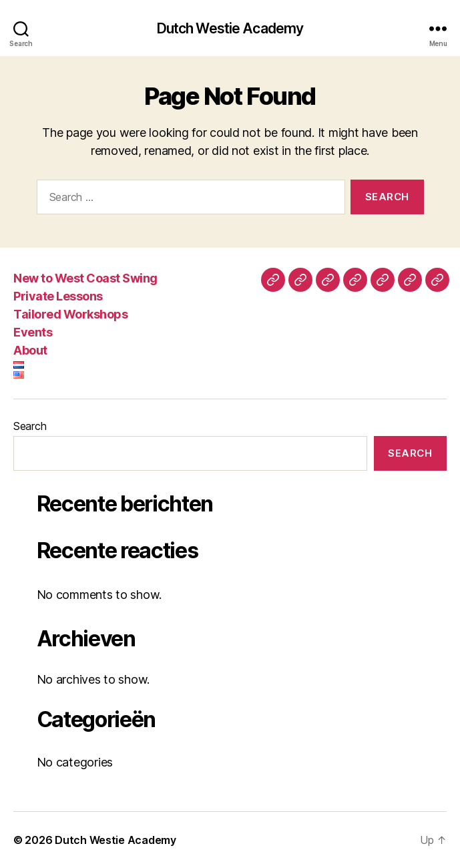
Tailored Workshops (70, 314)
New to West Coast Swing (85, 278)
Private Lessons (58, 296)
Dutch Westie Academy (230, 28)
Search (30, 426)
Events (33, 332)
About (30, 350)
